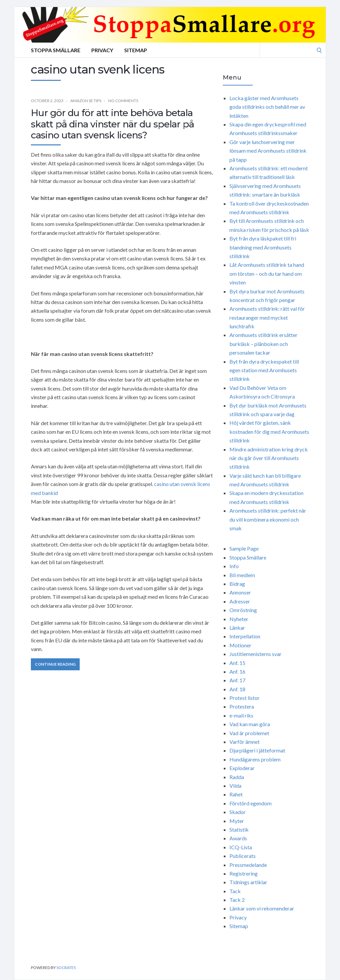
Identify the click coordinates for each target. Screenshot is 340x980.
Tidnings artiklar (248, 882)
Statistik (239, 829)
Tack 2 (237, 900)
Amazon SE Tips (86, 101)
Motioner (240, 645)
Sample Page (244, 548)
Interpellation (245, 636)
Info (234, 566)
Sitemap (136, 50)
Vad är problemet (249, 733)
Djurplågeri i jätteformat (257, 750)
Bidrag (237, 584)
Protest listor (245, 698)
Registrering (244, 873)
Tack (235, 891)
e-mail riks (241, 715)
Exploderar (242, 768)
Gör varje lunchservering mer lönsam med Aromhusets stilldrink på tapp (268, 151)
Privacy (102, 50)
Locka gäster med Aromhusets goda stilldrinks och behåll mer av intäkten (267, 107)
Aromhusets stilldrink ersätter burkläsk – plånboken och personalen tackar (263, 344)
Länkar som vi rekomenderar (262, 908)
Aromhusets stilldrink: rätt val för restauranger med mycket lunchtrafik (267, 317)
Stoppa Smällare (56, 50)
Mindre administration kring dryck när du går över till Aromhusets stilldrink (269, 458)
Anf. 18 (237, 689)
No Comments (123, 101)
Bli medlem (242, 575)
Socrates (66, 968)
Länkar (237, 628)
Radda (237, 777)
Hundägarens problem (255, 759)
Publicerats (243, 856)
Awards (238, 838)
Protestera (242, 706)
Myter (237, 821)
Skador (238, 812)
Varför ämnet (245, 742)
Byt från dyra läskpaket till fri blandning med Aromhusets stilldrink (263, 247)
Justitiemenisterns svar (255, 654)
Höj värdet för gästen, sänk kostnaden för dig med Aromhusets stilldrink (269, 431)
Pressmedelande (248, 865)
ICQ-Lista (241, 847)
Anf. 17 (237, 680)
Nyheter (239, 619)
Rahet (236, 794)
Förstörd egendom (251, 803)
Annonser (240, 592)
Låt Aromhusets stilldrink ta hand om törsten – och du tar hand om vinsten (267, 273)
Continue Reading (55, 664)
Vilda (235, 786)
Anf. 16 (237, 671)
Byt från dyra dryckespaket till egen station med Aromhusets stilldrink (264, 370)
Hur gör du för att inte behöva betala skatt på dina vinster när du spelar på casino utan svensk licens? (112, 124)
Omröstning (243, 610)
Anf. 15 (237, 663)
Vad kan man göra (250, 724)
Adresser (240, 601)
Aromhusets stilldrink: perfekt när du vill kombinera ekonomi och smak (268, 519)
